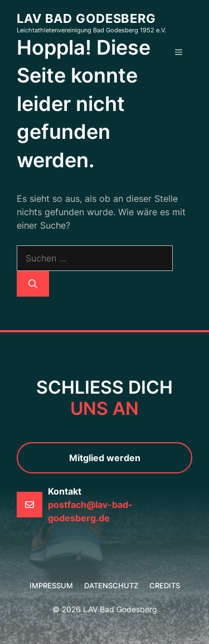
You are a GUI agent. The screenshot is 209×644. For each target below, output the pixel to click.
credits (165, 585)
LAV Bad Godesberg (86, 18)
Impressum (51, 585)
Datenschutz (111, 585)
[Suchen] (33, 284)
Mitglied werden (105, 458)
